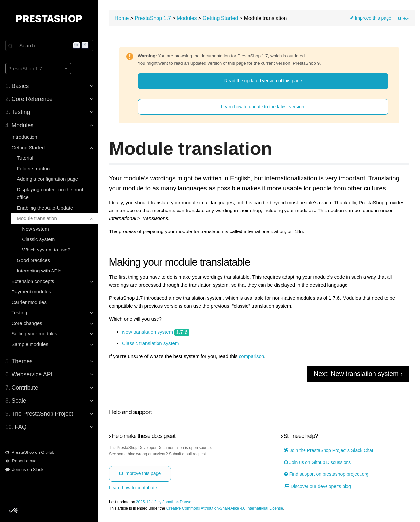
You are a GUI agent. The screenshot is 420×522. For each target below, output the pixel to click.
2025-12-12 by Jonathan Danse (164, 502)
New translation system (147, 332)
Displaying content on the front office (50, 193)
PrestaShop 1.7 (153, 18)
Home (122, 18)
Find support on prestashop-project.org (326, 474)
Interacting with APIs (39, 271)
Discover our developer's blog (318, 486)
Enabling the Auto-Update (45, 208)
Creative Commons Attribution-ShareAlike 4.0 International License (225, 508)
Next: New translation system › (358, 374)
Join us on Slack (24, 469)
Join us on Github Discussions (317, 462)
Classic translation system (150, 343)
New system (35, 229)
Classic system (38, 239)
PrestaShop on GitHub (30, 452)
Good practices (33, 260)
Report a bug (21, 461)
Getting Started (220, 18)
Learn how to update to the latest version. (263, 107)
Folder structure (34, 168)
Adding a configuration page (47, 179)
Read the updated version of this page (263, 81)
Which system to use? (46, 250)
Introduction (24, 137)
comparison (252, 356)
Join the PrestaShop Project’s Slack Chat (329, 450)
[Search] (49, 46)
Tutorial (25, 158)
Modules (187, 18)
